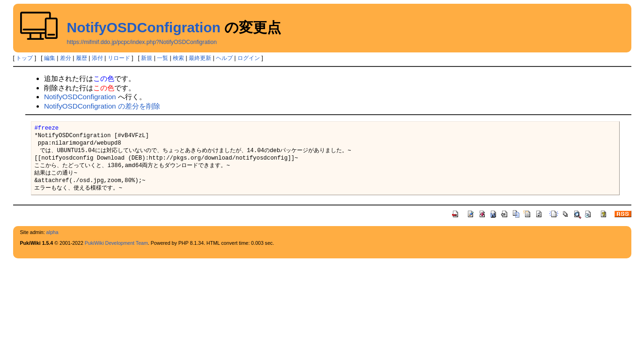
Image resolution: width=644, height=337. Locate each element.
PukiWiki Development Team (116, 243)
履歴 (81, 58)
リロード (119, 58)
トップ (24, 58)
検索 (178, 58)
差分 (66, 58)
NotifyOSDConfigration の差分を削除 (102, 106)
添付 (97, 58)
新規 (147, 58)
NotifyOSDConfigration (144, 27)
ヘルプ (224, 58)
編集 (50, 58)
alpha (52, 232)
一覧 (163, 58)
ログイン (249, 58)
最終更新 (200, 58)
